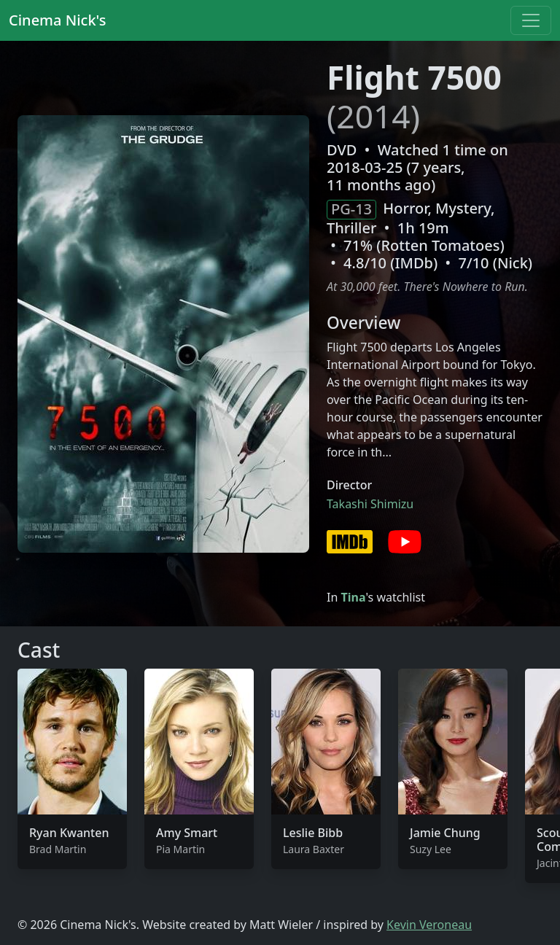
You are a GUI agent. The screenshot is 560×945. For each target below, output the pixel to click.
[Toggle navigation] (531, 20)
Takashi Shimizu (370, 504)
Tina (353, 597)
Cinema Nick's (57, 20)
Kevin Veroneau (429, 925)
